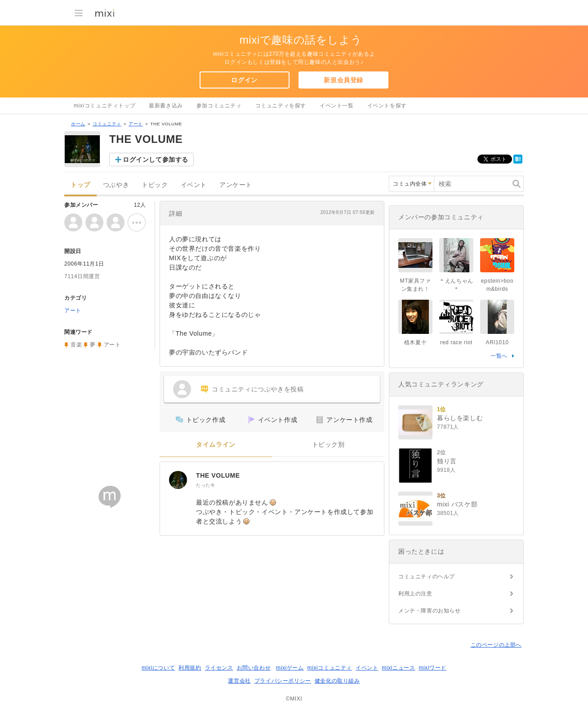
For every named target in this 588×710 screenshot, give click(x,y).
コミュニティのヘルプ (427, 577)
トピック (155, 185)
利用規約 (190, 668)
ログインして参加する (156, 160)
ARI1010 (497, 342)
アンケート (236, 185)
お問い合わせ (254, 668)
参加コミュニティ (219, 106)
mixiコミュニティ (330, 668)
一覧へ (499, 356)
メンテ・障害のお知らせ (430, 611)
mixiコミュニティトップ (105, 106)
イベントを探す (387, 106)
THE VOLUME (218, 475)
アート (136, 124)
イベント (194, 185)
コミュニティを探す (281, 106)
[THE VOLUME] (178, 480)
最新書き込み (166, 106)
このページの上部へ (496, 645)
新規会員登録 (343, 80)
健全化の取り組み (337, 681)
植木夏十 (415, 342)
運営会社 (239, 681)
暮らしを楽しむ (460, 418)
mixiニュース (398, 668)
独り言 (447, 461)
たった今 (205, 485)
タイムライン (216, 445)
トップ (80, 185)
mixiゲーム (290, 668)
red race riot (456, 342)
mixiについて (158, 668)
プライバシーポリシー (283, 681)
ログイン (244, 80)
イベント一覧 (337, 106)
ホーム (78, 124)
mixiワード (432, 668)
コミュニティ (107, 124)
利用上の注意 (415, 594)
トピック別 (328, 445)
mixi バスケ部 (457, 504)
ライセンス (219, 668)
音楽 (76, 345)
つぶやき (116, 185)
